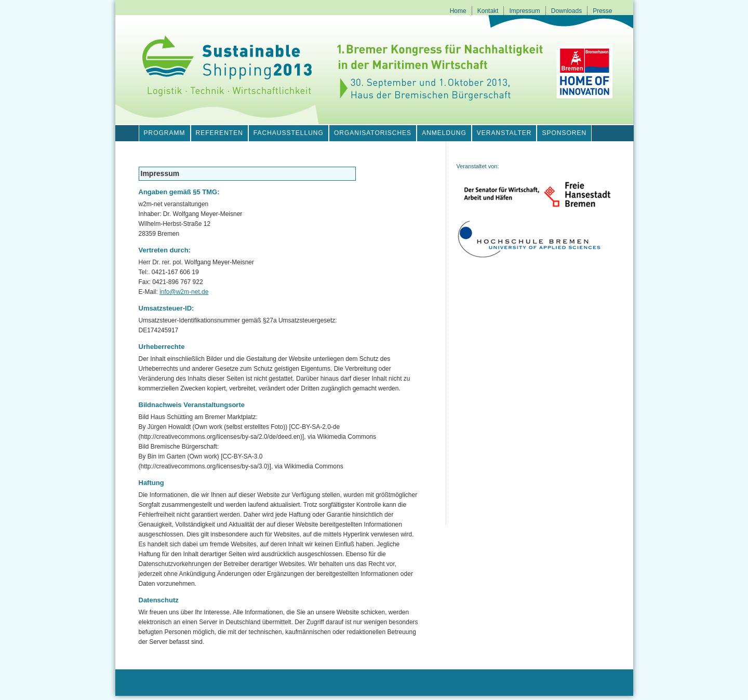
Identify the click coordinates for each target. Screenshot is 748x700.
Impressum (524, 11)
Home (458, 11)
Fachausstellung (289, 133)
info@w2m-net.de (184, 292)
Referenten (219, 133)
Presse (602, 11)
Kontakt (488, 11)
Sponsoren (564, 133)
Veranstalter (504, 133)
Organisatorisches (373, 133)
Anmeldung (444, 133)
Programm (165, 133)
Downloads (566, 11)
